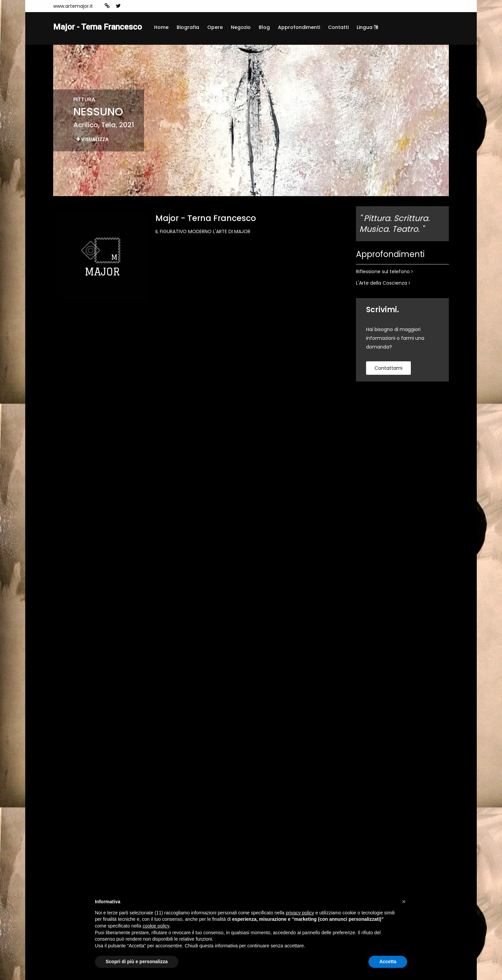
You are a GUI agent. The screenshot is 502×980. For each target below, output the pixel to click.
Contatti (338, 27)
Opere (215, 27)
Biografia (188, 27)
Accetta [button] (388, 961)
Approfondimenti (299, 27)
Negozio (241, 27)
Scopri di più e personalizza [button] (137, 961)
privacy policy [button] (300, 913)
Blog (264, 27)
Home (161, 27)
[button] (404, 902)
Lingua (367, 27)
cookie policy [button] (156, 926)
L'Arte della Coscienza (383, 283)
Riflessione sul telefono (384, 271)
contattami (388, 368)
